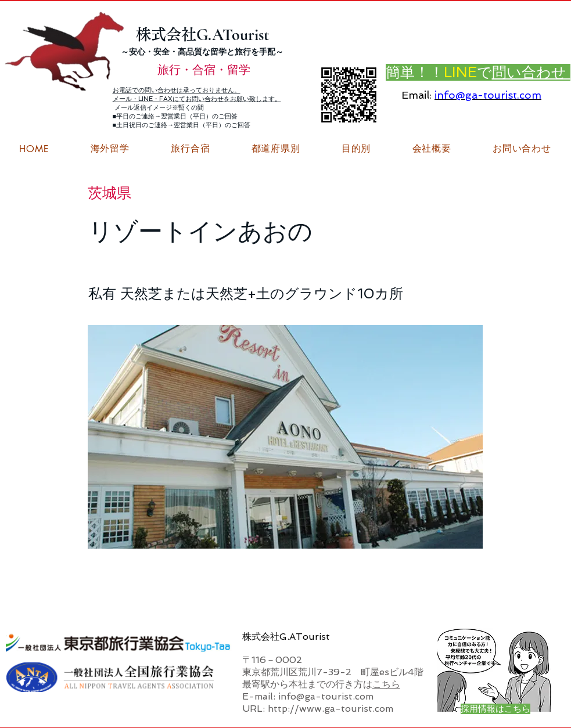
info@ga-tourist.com (488, 95)
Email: (416, 95)
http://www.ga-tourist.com (331, 709)
